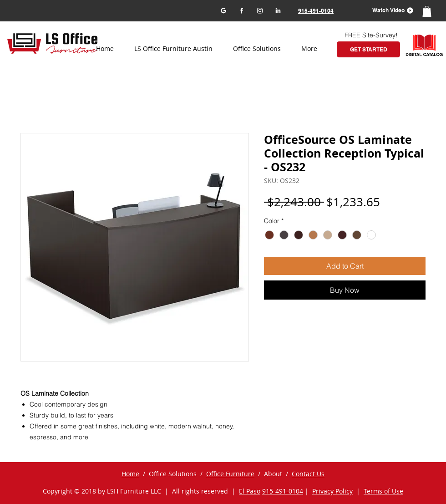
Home (130, 474)
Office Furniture (230, 474)
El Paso (250, 491)
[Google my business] (223, 10)
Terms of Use (383, 491)
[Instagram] (260, 10)
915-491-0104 (283, 491)
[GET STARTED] (368, 49)
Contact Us (308, 474)
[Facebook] (241, 10)
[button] (390, 10)
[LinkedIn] (278, 10)
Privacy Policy (332, 491)
